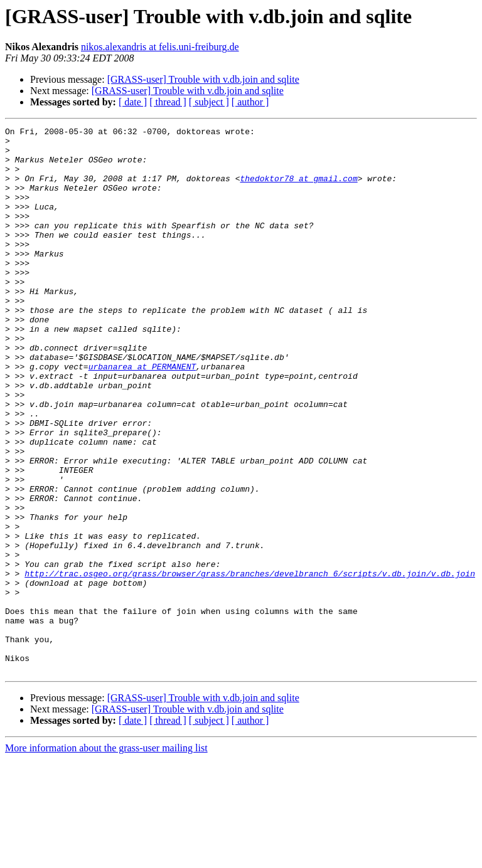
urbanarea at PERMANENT (142, 415)
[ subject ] (209, 102)
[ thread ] (168, 102)
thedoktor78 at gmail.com (298, 189)
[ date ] (133, 102)
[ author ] (250, 102)
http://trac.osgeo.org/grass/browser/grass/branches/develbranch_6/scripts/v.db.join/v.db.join (250, 664)
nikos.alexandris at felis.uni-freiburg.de (160, 47)
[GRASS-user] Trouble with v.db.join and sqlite (203, 79)
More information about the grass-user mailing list (106, 857)
